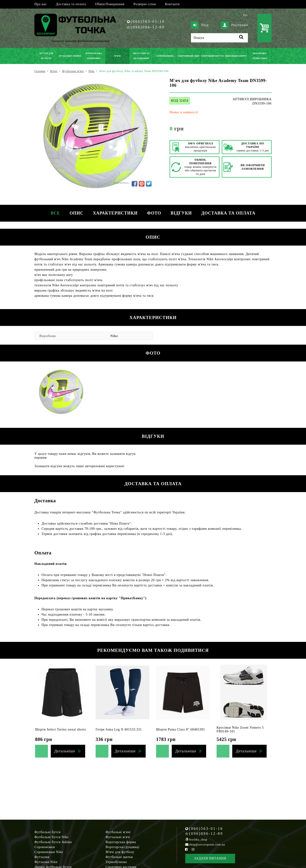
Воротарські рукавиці (123, 847)
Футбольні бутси (47, 832)
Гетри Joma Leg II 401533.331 (119, 729)
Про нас (41, 4)
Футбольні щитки (119, 857)
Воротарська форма (121, 842)
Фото (154, 213)
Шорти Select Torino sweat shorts (60, 729)
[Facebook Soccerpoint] (186, 849)
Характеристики (115, 213)
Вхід (200, 25)
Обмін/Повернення (110, 4)
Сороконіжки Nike (49, 852)
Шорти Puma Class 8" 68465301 (181, 729)
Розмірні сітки (145, 4)
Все (55, 213)
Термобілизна (116, 862)
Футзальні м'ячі (118, 837)
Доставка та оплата (71, 4)
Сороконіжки (45, 847)
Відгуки (181, 213)
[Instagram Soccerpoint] (193, 849)
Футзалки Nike (46, 862)
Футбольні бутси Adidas (53, 842)
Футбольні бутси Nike (52, 837)
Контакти (172, 4)
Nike (114, 336)
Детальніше (65, 751)
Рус (246, 15)
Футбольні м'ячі (118, 832)
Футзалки (42, 857)
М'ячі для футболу (120, 852)
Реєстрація (234, 25)
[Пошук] (219, 38)
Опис (76, 213)
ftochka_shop (198, 839)
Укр (238, 15)
